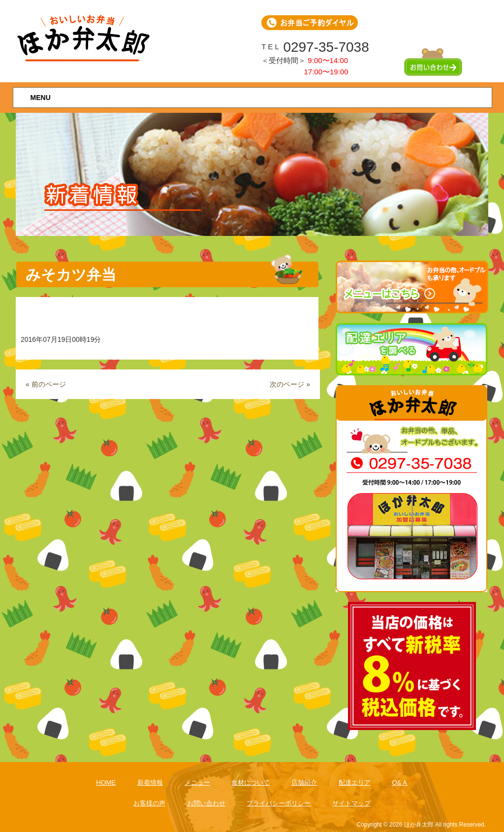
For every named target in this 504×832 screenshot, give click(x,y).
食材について (251, 782)
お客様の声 (149, 803)
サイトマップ (351, 803)
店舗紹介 (304, 782)
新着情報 (150, 782)
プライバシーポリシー (279, 803)
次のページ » (290, 384)
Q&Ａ (400, 782)
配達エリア (355, 782)
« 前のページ (46, 384)
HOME (106, 782)
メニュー (197, 782)
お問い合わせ (206, 803)
